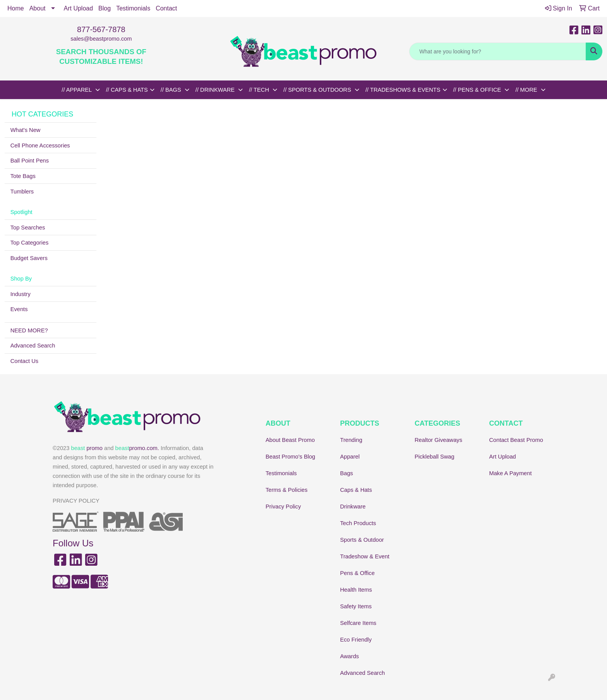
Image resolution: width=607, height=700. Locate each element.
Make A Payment (511, 473)
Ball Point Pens (30, 161)
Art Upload (79, 8)
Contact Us (25, 361)
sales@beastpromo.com (101, 39)
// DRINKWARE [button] (216, 90)
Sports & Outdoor (362, 540)
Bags (347, 473)
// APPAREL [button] (77, 90)
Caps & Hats (356, 490)
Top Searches (28, 228)
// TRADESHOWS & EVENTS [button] (403, 90)
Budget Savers (29, 258)
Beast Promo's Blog (290, 457)
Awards (350, 656)
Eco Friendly (356, 640)
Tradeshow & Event (365, 556)
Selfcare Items (358, 623)
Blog (105, 8)
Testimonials (133, 8)
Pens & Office (358, 573)
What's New (26, 130)
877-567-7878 (101, 29)
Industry (21, 294)
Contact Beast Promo (516, 440)
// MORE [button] (527, 90)
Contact (166, 8)
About (38, 8)
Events (19, 309)
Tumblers (22, 192)
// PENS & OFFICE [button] (478, 90)
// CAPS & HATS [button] (127, 90)
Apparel (350, 457)
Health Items (356, 590)
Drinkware (353, 507)
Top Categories (30, 243)
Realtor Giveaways (438, 440)
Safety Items (356, 606)
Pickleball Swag (435, 457)
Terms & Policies (286, 490)
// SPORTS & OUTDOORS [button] (318, 90)
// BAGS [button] (172, 90)
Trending (351, 440)
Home (16, 8)
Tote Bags (23, 176)
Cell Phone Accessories (40, 145)
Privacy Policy (283, 507)
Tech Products (358, 523)
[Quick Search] (498, 51)
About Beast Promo (290, 440)
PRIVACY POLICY (76, 501)
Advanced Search (33, 346)
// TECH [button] (260, 90)
